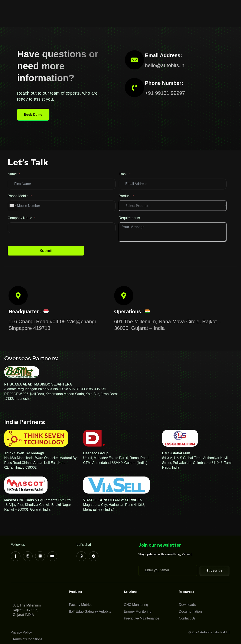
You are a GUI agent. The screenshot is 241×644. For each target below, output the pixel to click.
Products (79, 9)
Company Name (20, 218)
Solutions (105, 9)
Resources (160, 8)
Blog (180, 8)
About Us (54, 8)
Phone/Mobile (18, 196)
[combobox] (13, 206)
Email (123, 174)
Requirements (129, 218)
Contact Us (56, 18)
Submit (46, 251)
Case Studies (133, 8)
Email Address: (164, 55)
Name (12, 174)
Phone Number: (164, 83)
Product (125, 196)
